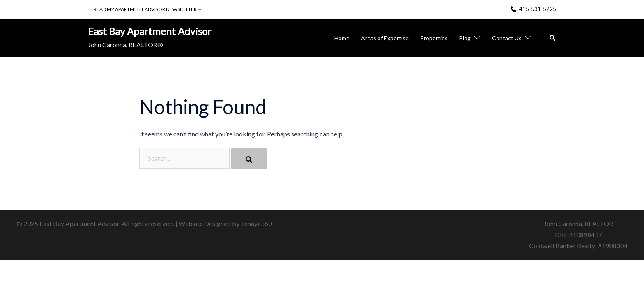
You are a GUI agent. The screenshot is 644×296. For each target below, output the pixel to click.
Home (342, 38)
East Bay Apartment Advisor (150, 31)
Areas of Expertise (385, 38)
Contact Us (507, 38)
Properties (434, 38)
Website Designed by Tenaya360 (225, 223)
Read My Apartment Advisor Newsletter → (148, 9)
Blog (465, 38)
